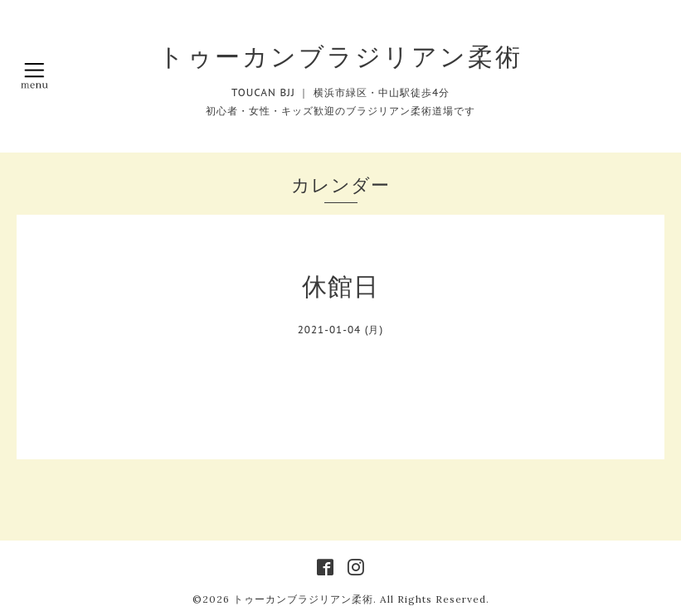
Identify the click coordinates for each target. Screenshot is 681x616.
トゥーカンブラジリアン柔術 (340, 56)
